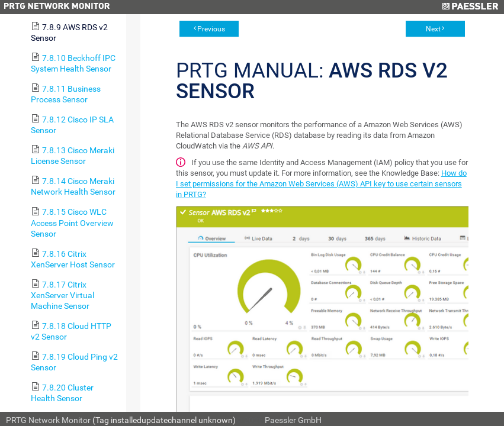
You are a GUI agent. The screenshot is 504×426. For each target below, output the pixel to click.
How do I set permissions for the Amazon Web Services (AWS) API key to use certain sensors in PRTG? (321, 184)
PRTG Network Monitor (48, 420)
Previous (211, 29)
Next (433, 29)
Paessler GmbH (293, 420)
